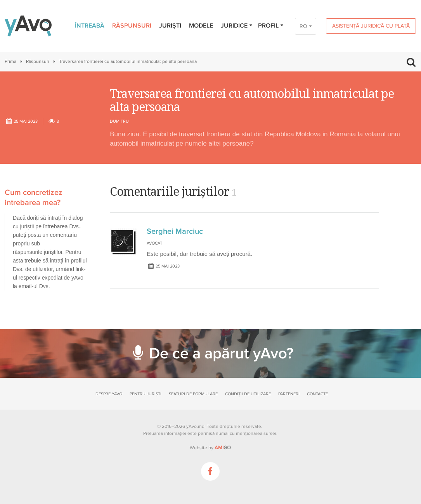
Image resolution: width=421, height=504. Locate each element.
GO (223, 448)
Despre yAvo (109, 394)
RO (303, 26)
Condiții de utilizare (248, 394)
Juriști (170, 26)
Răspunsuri (132, 26)
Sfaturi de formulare (193, 394)
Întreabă (90, 26)
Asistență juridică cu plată (371, 26)
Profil (271, 26)
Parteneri (289, 394)
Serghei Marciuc (175, 231)
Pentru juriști (146, 394)
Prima (10, 62)
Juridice (237, 26)
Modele (201, 26)
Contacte (317, 394)
